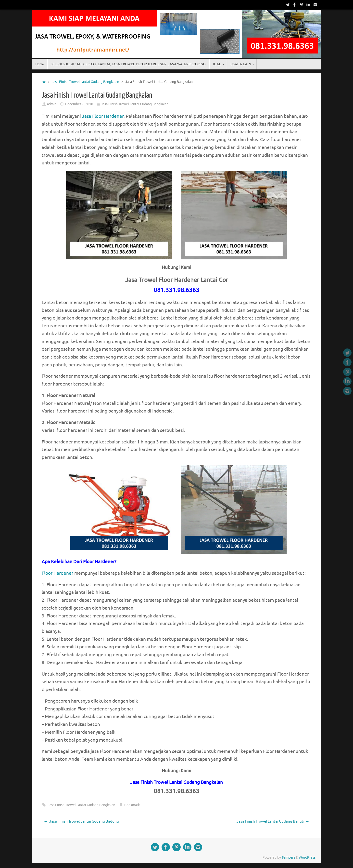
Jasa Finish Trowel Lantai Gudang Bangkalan (85, 82)
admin (52, 104)
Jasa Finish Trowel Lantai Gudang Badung (82, 821)
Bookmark (132, 805)
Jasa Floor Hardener (103, 116)
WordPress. (308, 858)
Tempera (288, 858)
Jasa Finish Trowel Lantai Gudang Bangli (273, 821)
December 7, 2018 (79, 104)
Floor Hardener (57, 573)
